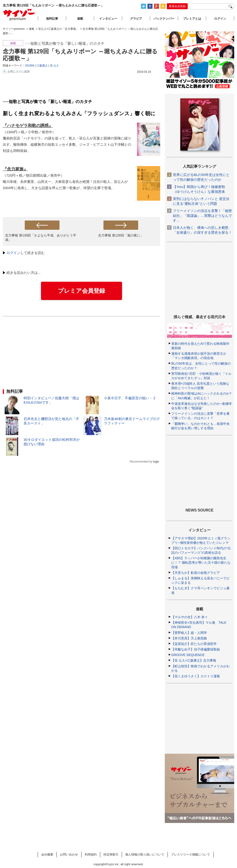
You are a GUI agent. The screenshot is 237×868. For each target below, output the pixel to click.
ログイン (13, 253)
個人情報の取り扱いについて (145, 854)
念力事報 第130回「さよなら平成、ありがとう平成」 (41, 237)
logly (156, 462)
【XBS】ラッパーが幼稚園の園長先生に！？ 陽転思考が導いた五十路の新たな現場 (201, 563)
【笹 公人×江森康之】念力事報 (194, 660)
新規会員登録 (177, 6)
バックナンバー (164, 19)
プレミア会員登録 (81, 291)
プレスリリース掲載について (191, 854)
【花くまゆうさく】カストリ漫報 (196, 676)
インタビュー (108, 19)
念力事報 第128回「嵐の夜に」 (121, 235)
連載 (80, 19)
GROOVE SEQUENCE (188, 655)
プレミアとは (192, 19)
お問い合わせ (69, 854)
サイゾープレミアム (19, 15)
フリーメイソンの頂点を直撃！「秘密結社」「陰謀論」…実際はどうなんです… (202, 216)
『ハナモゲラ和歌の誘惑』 (28, 126)
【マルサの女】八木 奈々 (190, 617)
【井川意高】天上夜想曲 (189, 638)
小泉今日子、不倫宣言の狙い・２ (130, 398)
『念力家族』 (15, 169)
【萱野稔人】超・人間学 (189, 633)
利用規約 (91, 854)
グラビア (136, 19)
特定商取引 (111, 854)
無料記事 (52, 19)
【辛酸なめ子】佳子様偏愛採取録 (196, 649)
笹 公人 (55, 66)
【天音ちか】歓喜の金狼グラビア (196, 573)
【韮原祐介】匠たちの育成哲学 (194, 644)
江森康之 (42, 66)
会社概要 (47, 854)
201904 (30, 66)
